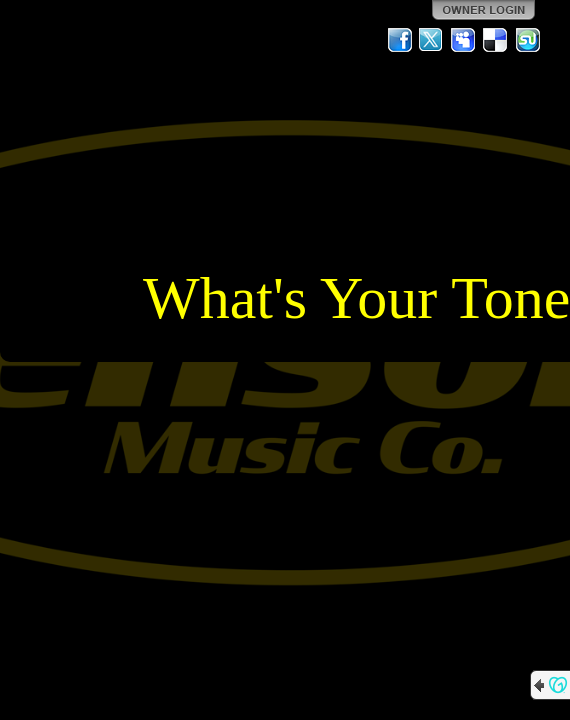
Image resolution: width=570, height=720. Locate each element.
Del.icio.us (496, 40)
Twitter (432, 40)
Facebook (400, 40)
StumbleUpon (528, 40)
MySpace (464, 40)
